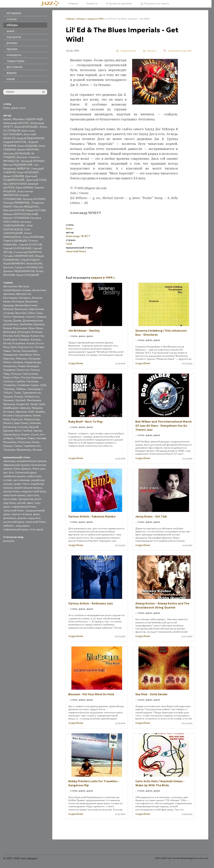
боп (11, 472)
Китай (7, 343)
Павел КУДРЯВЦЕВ (15, 241)
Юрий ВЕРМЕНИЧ (14, 263)
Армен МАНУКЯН (28, 150)
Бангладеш (10, 298)
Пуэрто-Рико (12, 377)
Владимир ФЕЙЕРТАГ (17, 169)
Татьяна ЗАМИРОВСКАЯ (18, 256)
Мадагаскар (32, 419)
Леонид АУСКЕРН (34, 199)
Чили (42, 404)
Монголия (24, 442)
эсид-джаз (22, 526)
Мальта (8, 423)
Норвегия (9, 370)
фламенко (10, 518)
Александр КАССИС (16, 123)
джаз (15, 108)
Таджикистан (32, 446)
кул (5, 472)
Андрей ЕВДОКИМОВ (31, 138)
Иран (39, 328)
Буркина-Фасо (12, 431)
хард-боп (34, 518)
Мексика (21, 359)
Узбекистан (32, 397)
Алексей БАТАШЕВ (26, 127)
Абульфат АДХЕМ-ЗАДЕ (28, 119)
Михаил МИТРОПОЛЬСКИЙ (20, 214)
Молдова (34, 359)
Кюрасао (17, 419)
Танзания (9, 450)
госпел (8, 480)
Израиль (39, 324)
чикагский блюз (36, 522)
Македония (10, 355)
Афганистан (23, 294)
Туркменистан (32, 393)
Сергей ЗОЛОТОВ (30, 245)
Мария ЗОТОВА (36, 210)
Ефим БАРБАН (24, 187)
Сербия (20, 381)
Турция (8, 397)
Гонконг (30, 317)
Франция (9, 404)
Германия (18, 317)
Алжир (27, 290)
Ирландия (10, 332)
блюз (7, 108)
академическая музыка (31, 461)
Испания (37, 332)
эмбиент (9, 526)
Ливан (7, 351)
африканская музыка (17, 465)
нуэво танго (21, 484)
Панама (35, 370)
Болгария (18, 301)
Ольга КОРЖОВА (33, 237)
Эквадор (37, 408)
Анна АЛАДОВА (27, 146)
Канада (36, 339)
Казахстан (37, 336)
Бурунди (9, 305)
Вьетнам (21, 313)
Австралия (10, 286)
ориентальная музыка (28, 488)
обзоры (81, 19)
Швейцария (11, 408)
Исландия (24, 332)
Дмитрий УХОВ (36, 180)
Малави (41, 438)
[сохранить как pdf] (177, 51)
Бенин (7, 301)
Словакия (9, 385)
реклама (9, 541)
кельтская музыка (15, 495)
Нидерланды (33, 362)
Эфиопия (21, 412)
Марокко (9, 359)
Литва (16, 351)
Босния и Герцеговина (17, 415)
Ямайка (40, 412)
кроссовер (10, 499)
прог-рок (33, 495)
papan (7, 119)
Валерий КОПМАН (33, 161)
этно (22, 108)
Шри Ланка (21, 423)
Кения (37, 415)
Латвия (39, 347)
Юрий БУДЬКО (31, 260)
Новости (92, 3)
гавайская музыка (14, 476)
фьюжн (22, 518)
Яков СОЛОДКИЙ (28, 275)
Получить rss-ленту (155, 3)
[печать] (150, 51)
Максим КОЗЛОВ (14, 210)
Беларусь (25, 298)
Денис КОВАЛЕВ (14, 176)
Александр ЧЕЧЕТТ (78, 236)
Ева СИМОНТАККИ (15, 184)
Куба (14, 347)
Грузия (7, 321)
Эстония (9, 412)
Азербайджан (12, 290)
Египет (26, 435)
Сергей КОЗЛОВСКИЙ (17, 248)
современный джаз (16, 529)
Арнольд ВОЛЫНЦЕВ (17, 153)
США (43, 385)
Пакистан (23, 370)
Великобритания (26, 305)
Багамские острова (16, 427)
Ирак (31, 328)
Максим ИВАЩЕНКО (26, 207)
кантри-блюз (12, 491)
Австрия (23, 286)
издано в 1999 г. (96, 19)
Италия (8, 336)
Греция (41, 317)
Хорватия (22, 404)
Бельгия (37, 298)
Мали (36, 355)
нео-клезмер (21, 480)
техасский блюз (13, 510)
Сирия (18, 446)
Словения (23, 385)
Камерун (24, 339)
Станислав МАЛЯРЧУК (28, 252)
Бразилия (31, 301)
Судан (35, 385)
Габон (31, 313)
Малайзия (25, 355)
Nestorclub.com (200, 858)
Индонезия (20, 328)
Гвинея (38, 431)
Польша (16, 374)
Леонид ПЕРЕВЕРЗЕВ (17, 203)
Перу (6, 374)
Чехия (34, 404)
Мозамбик (10, 442)
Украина (9, 400)
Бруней (34, 427)
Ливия (31, 438)
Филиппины (24, 450)
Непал (7, 362)
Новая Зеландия (28, 366)
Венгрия (8, 309)
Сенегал (8, 381)
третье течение (22, 514)
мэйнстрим (34, 476)
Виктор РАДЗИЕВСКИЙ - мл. (21, 165)
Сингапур (32, 381)
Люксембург (29, 351)
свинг (30, 503)
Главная (73, 3)
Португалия (30, 374)
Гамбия (27, 431)
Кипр (6, 419)
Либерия (20, 438)
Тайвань (21, 389)
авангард (9, 461)
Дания (17, 321)
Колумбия (19, 343)
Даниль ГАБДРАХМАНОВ (19, 271)
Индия (7, 328)
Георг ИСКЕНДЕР (28, 172)
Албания (35, 423)
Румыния (37, 377)
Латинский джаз (26, 472)
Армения (9, 294)
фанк (36, 514)
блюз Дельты (22, 469)
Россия (26, 377)
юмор (11, 79)
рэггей (21, 503)
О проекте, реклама (119, 3)
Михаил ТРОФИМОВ (16, 218)
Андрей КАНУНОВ (15, 142)
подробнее (76, 363)
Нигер (35, 442)
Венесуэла (21, 309)
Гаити (7, 317)
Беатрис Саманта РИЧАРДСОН (23, 267)
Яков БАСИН (34, 263)
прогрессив (26, 499)
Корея (30, 343)
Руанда (8, 446)
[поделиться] (126, 51)
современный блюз (24, 507)
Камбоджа (10, 339)
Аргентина (39, 290)
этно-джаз (36, 529)
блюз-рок (39, 469)
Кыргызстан (26, 347)
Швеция (25, 408)
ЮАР (31, 412)
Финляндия (34, 400)
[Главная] (51, 4)
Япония (37, 450)
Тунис (17, 393)
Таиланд (9, 389)
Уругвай (20, 400)
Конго (35, 435)
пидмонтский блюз (34, 491)
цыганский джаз (14, 522)
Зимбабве (26, 324)
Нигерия (18, 362)
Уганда (19, 397)
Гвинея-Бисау (12, 435)
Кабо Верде (22, 336)
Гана (39, 313)
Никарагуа (10, 366)
